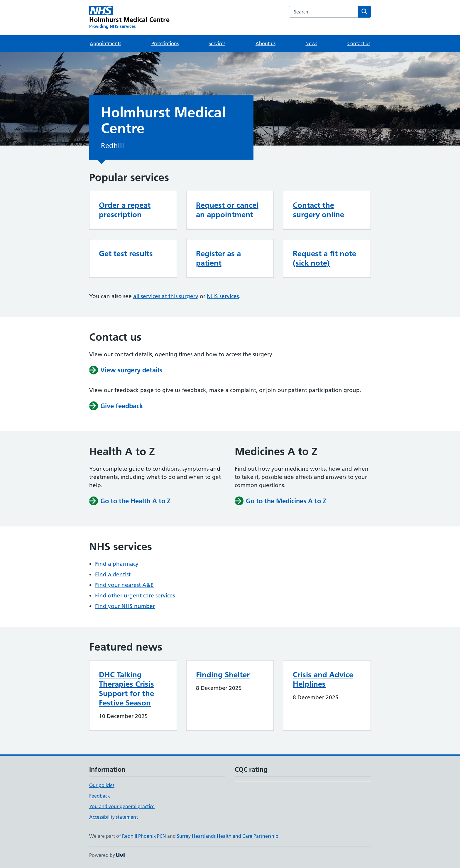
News (311, 43)
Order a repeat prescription (125, 210)
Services (217, 43)
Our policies (102, 785)
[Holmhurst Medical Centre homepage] (129, 18)
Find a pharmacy (117, 564)
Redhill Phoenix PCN (144, 836)
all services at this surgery (166, 296)
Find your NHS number (125, 606)
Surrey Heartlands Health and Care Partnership (228, 836)
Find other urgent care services (135, 596)
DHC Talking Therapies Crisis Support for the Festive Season (126, 689)
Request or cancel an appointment (227, 210)
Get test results (126, 254)
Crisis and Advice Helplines (323, 679)
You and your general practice (122, 806)
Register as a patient (218, 258)
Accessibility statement (114, 817)
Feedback (100, 796)
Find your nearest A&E (124, 585)
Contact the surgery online (318, 210)
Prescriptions (165, 43)
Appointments (105, 43)
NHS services (223, 296)
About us (265, 43)
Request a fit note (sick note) (324, 258)
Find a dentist (113, 574)
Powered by (107, 855)
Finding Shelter (223, 675)
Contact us (359, 43)
